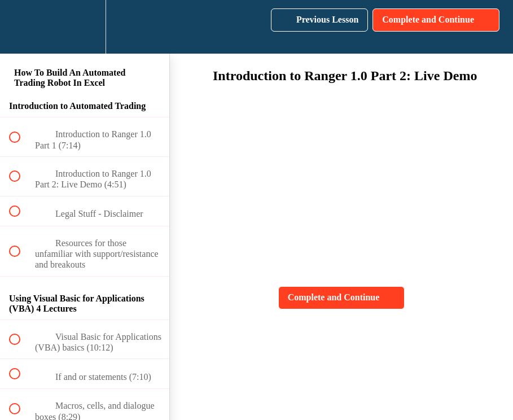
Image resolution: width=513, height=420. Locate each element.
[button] (21, 27)
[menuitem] (85, 27)
